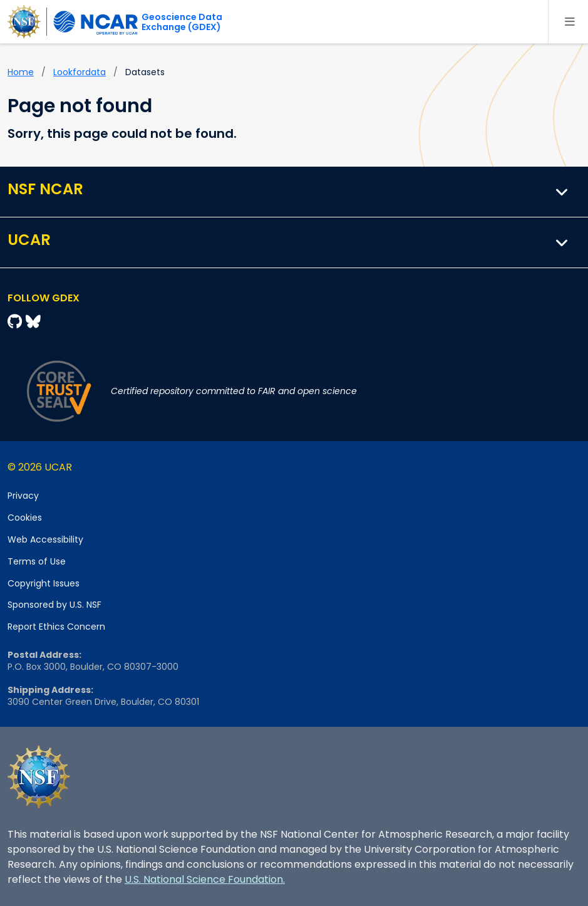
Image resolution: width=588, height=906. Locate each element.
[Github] (17, 322)
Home (21, 72)
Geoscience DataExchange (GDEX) (182, 22)
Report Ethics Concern (56, 627)
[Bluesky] (33, 322)
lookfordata (80, 72)
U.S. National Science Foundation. (205, 879)
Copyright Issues (44, 583)
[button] (562, 192)
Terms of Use (37, 561)
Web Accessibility (45, 539)
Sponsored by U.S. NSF (54, 605)
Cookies (25, 518)
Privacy (23, 496)
